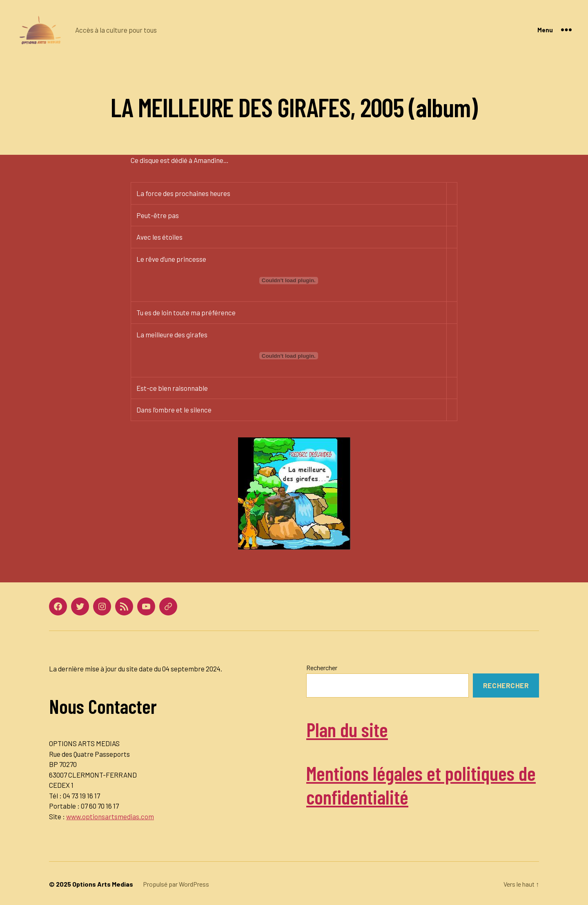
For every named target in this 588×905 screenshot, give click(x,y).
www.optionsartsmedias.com (110, 816)
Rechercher (322, 668)
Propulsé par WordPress (176, 884)
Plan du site (347, 729)
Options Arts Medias (103, 884)
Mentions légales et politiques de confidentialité (421, 785)
